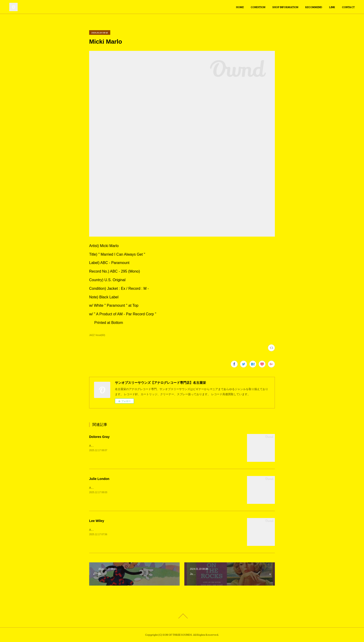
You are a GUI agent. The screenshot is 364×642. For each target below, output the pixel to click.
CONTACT (348, 7)
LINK (332, 7)
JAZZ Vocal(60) (97, 335)
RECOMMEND (314, 7)
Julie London (99, 479)
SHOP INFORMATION (285, 7)
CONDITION (258, 7)
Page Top (182, 616)
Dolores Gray (99, 437)
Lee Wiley (97, 521)
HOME (240, 7)
